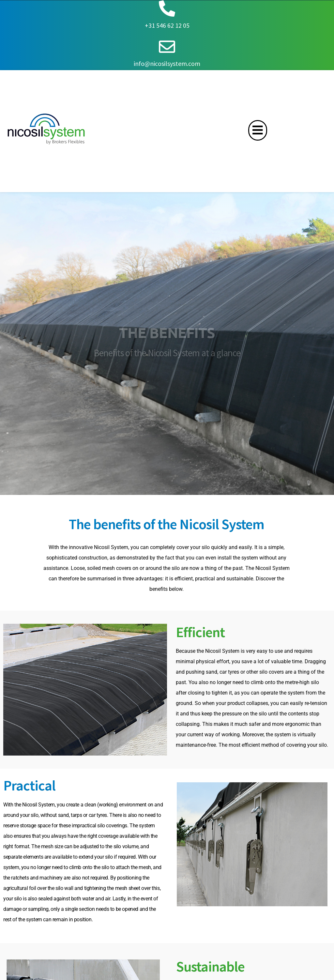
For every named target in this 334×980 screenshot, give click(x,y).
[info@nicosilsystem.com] (167, 47)
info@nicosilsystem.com (167, 63)
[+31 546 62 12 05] (167, 8)
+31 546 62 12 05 (167, 25)
